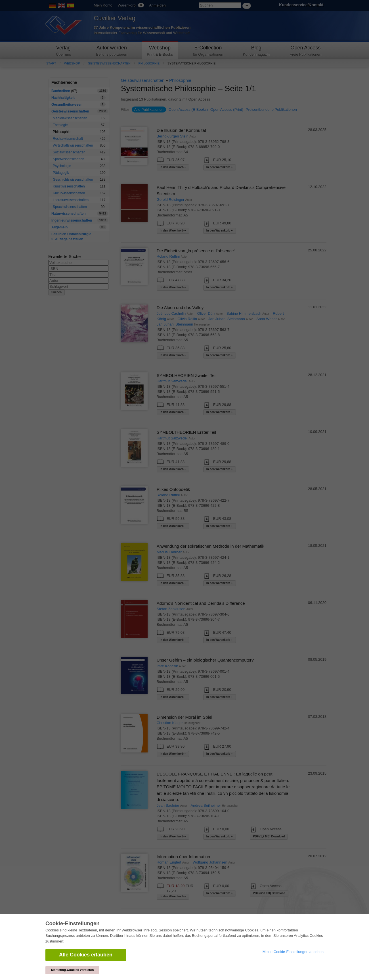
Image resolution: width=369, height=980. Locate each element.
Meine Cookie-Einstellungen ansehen (293, 952)
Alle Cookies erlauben (86, 955)
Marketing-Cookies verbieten (72, 970)
